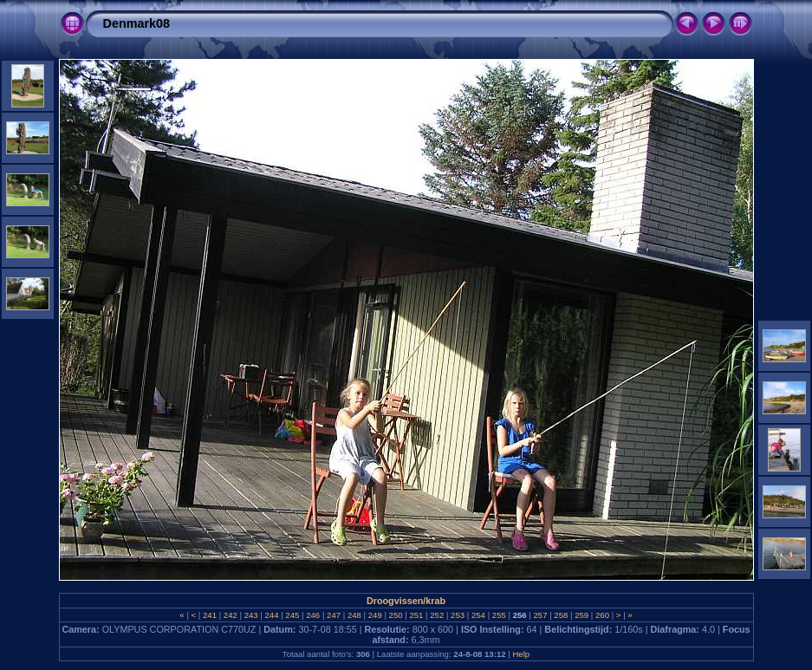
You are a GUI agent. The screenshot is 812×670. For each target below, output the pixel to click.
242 (230, 615)
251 (416, 615)
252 (437, 615)
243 (251, 615)
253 (457, 615)
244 (272, 615)
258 (561, 615)
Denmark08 (137, 23)
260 (602, 615)
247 (333, 615)
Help (521, 654)
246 (313, 615)
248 (354, 615)
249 (375, 615)
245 (292, 615)
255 (499, 615)
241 (209, 615)
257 (540, 615)
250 (396, 615)
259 (582, 615)
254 (478, 615)
